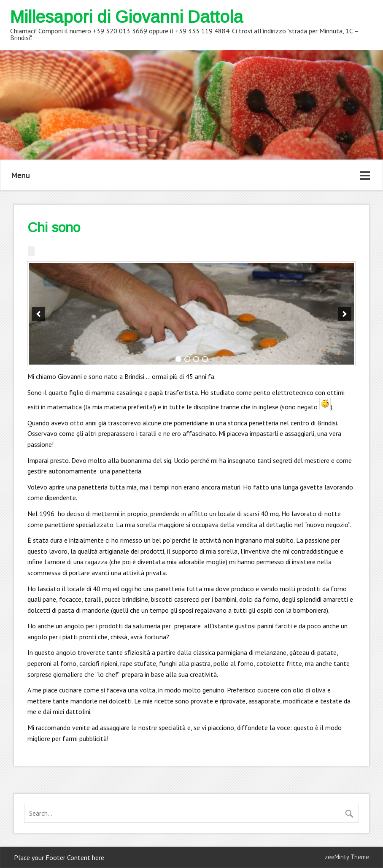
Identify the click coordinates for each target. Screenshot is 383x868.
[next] (345, 314)
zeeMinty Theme (347, 857)
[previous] (38, 314)
